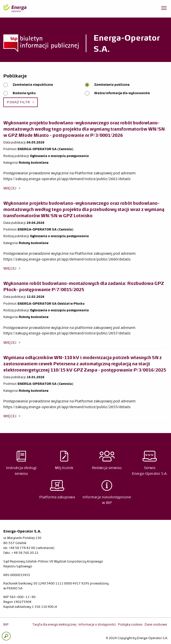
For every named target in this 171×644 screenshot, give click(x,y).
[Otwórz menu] (164, 9)
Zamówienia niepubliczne (33, 85)
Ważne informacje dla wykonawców (122, 93)
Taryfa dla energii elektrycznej (54, 624)
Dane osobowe (156, 624)
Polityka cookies (130, 624)
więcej (10, 188)
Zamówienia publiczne (112, 85)
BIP (6, 624)
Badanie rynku (24, 93)
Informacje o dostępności (97, 624)
